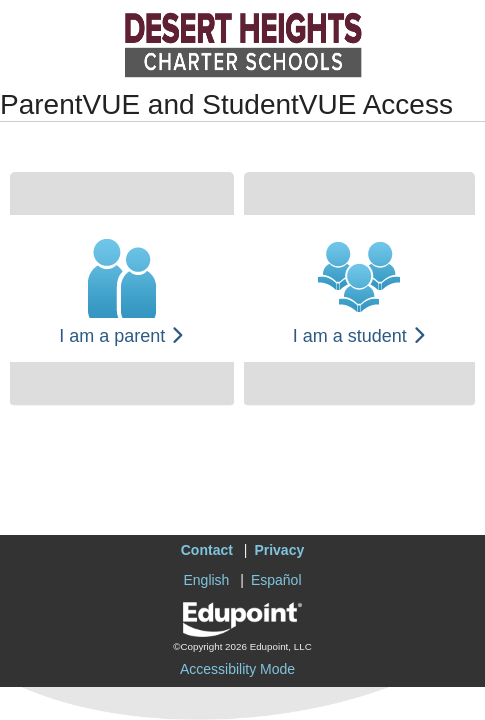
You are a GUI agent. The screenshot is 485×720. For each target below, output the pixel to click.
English (206, 580)
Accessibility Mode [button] (237, 669)
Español (276, 580)
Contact (207, 550)
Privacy (279, 550)
